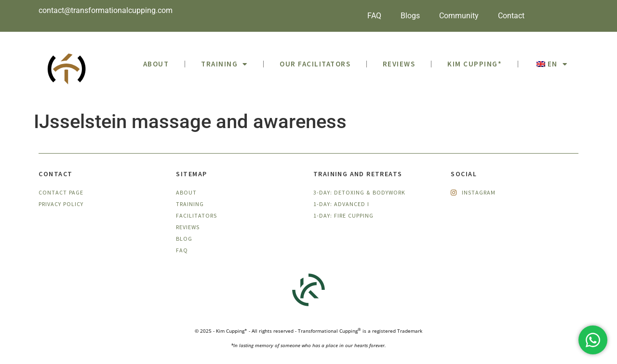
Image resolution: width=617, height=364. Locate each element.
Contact (511, 16)
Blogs (410, 16)
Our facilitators (315, 64)
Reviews (399, 64)
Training (224, 64)
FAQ (374, 16)
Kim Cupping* (475, 64)
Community (459, 16)
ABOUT (156, 64)
